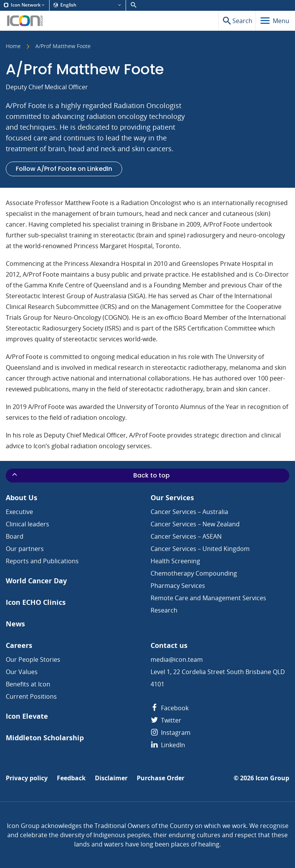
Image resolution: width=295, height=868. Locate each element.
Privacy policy (27, 778)
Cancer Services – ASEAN (186, 536)
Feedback (71, 778)
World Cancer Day (36, 581)
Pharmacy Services (178, 586)
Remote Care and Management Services (208, 598)
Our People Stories (33, 659)
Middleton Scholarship (45, 738)
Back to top (90, 475)
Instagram (171, 733)
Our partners (25, 549)
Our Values (22, 672)
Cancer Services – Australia (189, 512)
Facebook (170, 708)
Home (13, 47)
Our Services (172, 498)
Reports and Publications (42, 561)
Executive (19, 512)
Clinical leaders (27, 524)
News (15, 624)
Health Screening (175, 561)
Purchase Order (161, 778)
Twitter (166, 720)
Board (15, 536)
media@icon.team (177, 659)
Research (164, 610)
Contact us (169, 645)
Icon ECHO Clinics (36, 602)
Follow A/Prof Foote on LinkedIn (64, 169)
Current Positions (31, 696)
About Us (22, 498)
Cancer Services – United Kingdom (200, 549)
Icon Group (272, 778)
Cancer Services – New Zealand (195, 524)
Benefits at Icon (28, 684)
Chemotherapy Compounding (194, 573)
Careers (19, 645)
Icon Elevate (27, 716)
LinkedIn (168, 745)
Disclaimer (111, 778)
